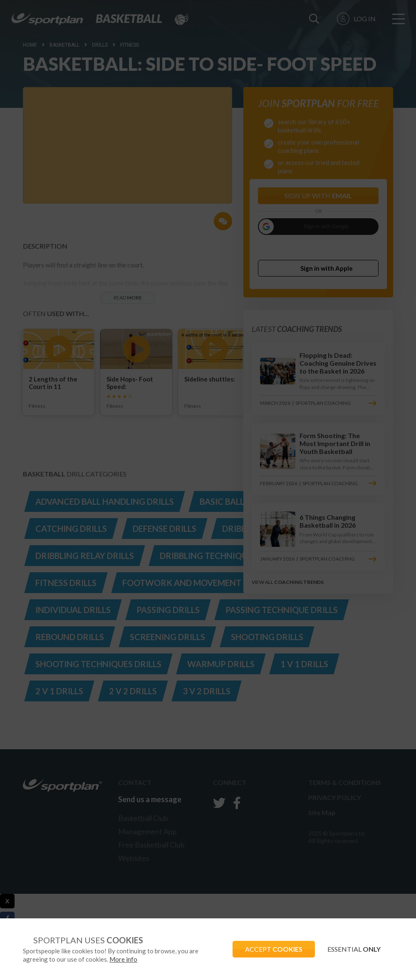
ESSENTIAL (354, 949)
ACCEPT (274, 949)
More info (123, 959)
